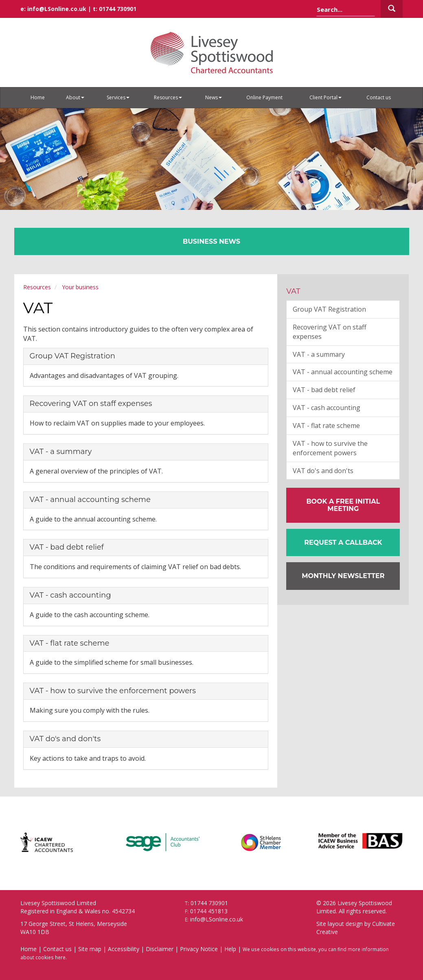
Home (38, 97)
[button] (343, 543)
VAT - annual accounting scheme (90, 500)
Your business (80, 287)
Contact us (379, 97)
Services (118, 97)
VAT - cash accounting (70, 595)
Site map (90, 949)
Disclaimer (160, 949)
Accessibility (124, 949)
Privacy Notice (199, 949)
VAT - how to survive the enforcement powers (113, 691)
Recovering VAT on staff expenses (91, 404)
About (75, 97)
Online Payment (264, 97)
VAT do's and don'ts (65, 739)
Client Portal (325, 97)
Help (230, 949)
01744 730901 (118, 9)
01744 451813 (209, 911)
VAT (293, 291)
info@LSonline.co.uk (57, 9)
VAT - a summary (61, 452)
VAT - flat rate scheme (70, 643)
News (214, 97)
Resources (168, 97)
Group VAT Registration (72, 356)
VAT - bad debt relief (67, 547)
